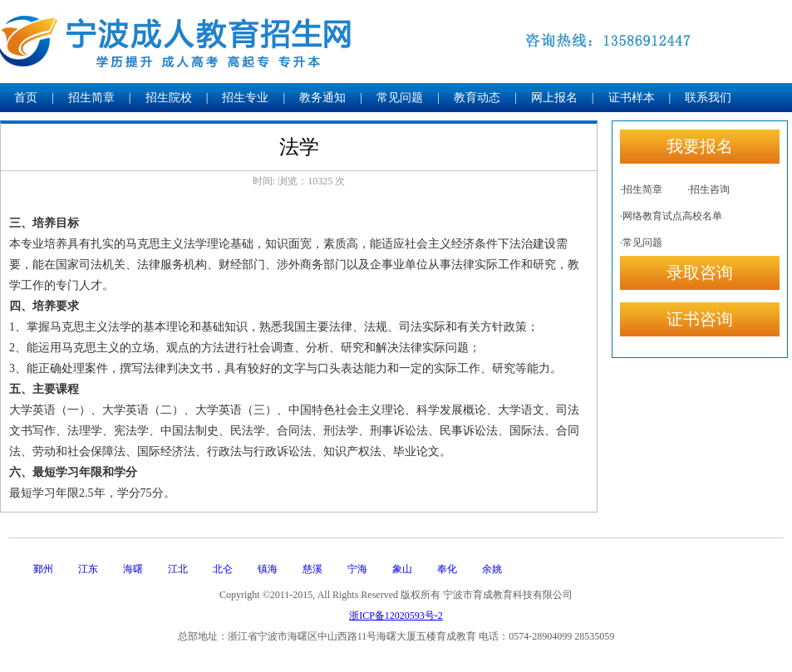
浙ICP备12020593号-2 (396, 616)
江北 (178, 569)
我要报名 (700, 146)
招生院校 (169, 98)
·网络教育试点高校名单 (671, 216)
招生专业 (245, 98)
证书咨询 (700, 319)
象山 (402, 569)
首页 (26, 98)
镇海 (268, 569)
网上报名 (554, 98)
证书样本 (632, 98)
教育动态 (477, 98)
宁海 (357, 569)
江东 (88, 569)
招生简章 (91, 98)
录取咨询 (700, 272)
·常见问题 (641, 243)
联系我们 (708, 98)
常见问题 (400, 98)
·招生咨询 (708, 189)
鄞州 (43, 569)
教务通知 (322, 98)
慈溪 (312, 569)
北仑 (223, 569)
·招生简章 (641, 189)
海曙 (133, 569)
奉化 (447, 569)
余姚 (492, 569)
